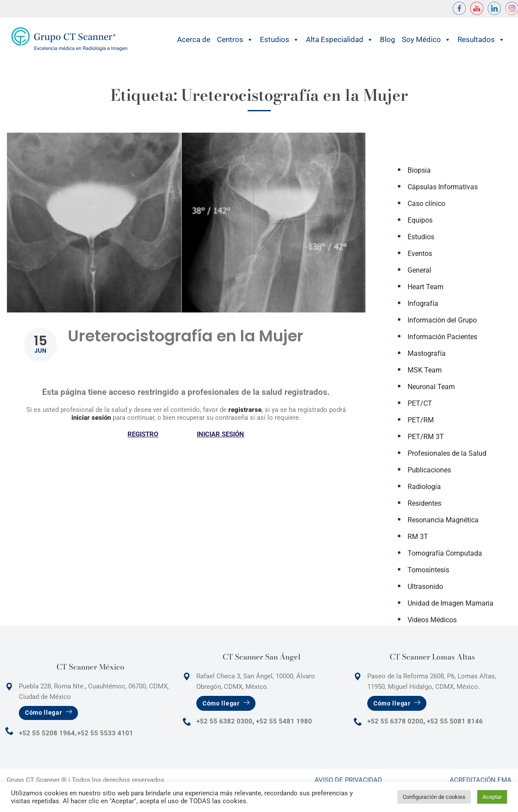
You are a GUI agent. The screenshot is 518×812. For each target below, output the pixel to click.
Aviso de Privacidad (348, 780)
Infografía (423, 303)
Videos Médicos (432, 620)
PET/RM (421, 420)
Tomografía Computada (445, 553)
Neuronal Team (431, 387)
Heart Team (426, 287)
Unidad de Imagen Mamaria (451, 603)
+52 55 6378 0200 (395, 721)
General (419, 270)
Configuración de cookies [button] (434, 797)
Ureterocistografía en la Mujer (186, 336)
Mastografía (427, 353)
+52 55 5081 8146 (455, 721)
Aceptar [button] (492, 797)
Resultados (481, 40)
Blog (388, 39)
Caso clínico (426, 204)
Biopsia (419, 170)
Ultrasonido (425, 587)
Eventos (420, 254)
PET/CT (420, 403)
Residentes (424, 503)
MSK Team (425, 370)
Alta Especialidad (340, 40)
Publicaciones (429, 470)
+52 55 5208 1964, (48, 733)
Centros (235, 40)
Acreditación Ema (481, 780)
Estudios (280, 40)
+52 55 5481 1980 (284, 721)
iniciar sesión (91, 418)
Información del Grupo (442, 320)
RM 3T (418, 537)
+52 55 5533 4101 (105, 733)
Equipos (420, 220)
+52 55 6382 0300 (224, 721)
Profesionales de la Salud (447, 453)
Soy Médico (426, 40)
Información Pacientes (442, 337)
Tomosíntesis (428, 570)
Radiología (424, 487)
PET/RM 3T (426, 437)
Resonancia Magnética (443, 520)
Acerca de (194, 39)
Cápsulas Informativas (443, 187)
